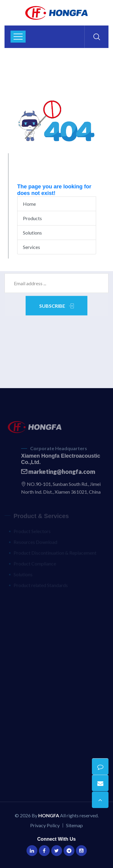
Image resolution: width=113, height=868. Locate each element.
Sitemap (74, 825)
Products (32, 218)
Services (31, 247)
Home (29, 204)
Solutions (32, 233)
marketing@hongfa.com (58, 473)
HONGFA (49, 815)
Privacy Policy (45, 825)
